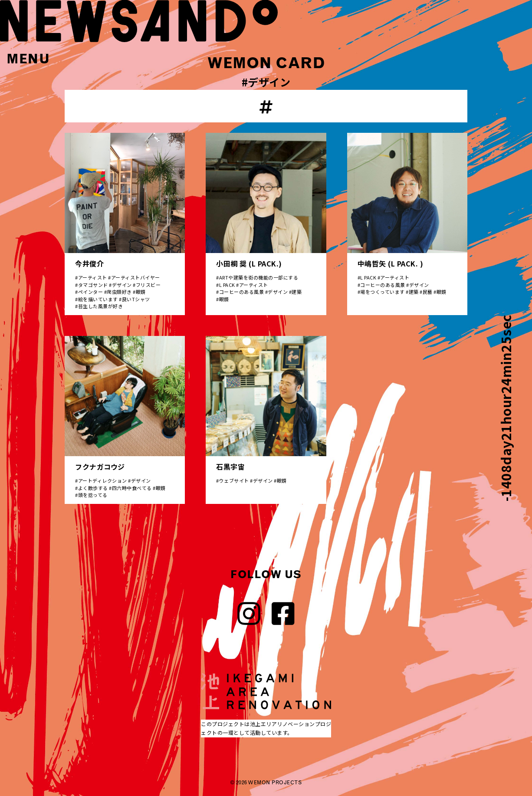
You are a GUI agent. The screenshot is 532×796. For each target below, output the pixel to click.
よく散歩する (93, 488)
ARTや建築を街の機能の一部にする (259, 277)
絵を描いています (98, 299)
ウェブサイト (234, 480)
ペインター (91, 292)
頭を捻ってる (93, 495)
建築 (297, 292)
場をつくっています (383, 292)
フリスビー (148, 285)
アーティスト (93, 277)
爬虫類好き (119, 292)
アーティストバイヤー (136, 277)
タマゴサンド (93, 285)
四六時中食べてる (132, 488)
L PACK (227, 285)
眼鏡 (141, 292)
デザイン (122, 285)
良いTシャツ (136, 299)
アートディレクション (103, 480)
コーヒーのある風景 (242, 292)
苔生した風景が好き (101, 306)
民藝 (428, 292)
